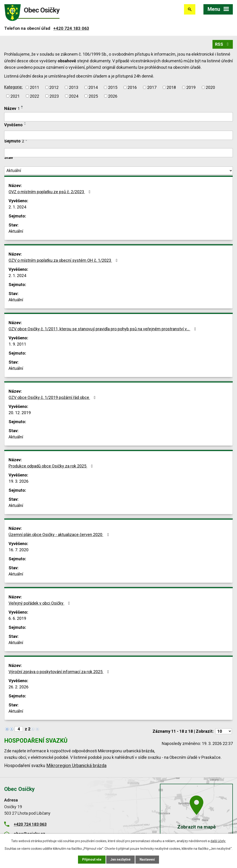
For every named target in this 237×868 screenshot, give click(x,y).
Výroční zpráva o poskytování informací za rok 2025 (60, 672)
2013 (74, 87)
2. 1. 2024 (17, 207)
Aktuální (16, 231)
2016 (132, 87)
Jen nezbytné (120, 859)
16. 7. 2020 (19, 550)
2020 (210, 87)
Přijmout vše (92, 859)
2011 (34, 87)
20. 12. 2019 (20, 413)
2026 (113, 96)
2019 (191, 87)
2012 (54, 87)
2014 (93, 87)
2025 (93, 96)
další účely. (218, 841)
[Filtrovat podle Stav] (118, 171)
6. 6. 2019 (17, 618)
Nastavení (147, 859)
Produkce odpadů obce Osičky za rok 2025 (52, 466)
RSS (223, 44)
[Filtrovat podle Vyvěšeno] (118, 135)
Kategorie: (13, 87)
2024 (74, 96)
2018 (171, 87)
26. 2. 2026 (19, 687)
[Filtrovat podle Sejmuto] (118, 153)
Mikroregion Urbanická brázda (76, 766)
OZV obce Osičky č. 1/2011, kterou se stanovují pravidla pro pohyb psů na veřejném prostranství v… (103, 329)
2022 (34, 96)
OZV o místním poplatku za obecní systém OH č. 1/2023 (64, 260)
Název (12, 108)
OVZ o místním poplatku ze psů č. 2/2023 (50, 192)
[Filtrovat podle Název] (118, 117)
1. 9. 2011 (17, 344)
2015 (113, 87)
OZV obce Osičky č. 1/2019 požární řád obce (53, 397)
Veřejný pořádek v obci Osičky (40, 603)
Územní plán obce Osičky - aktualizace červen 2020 (60, 535)
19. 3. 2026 (19, 481)
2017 (152, 87)
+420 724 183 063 (71, 28)
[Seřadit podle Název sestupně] (22, 108)
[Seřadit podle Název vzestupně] (22, 106)
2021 (15, 96)
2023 (54, 96)
